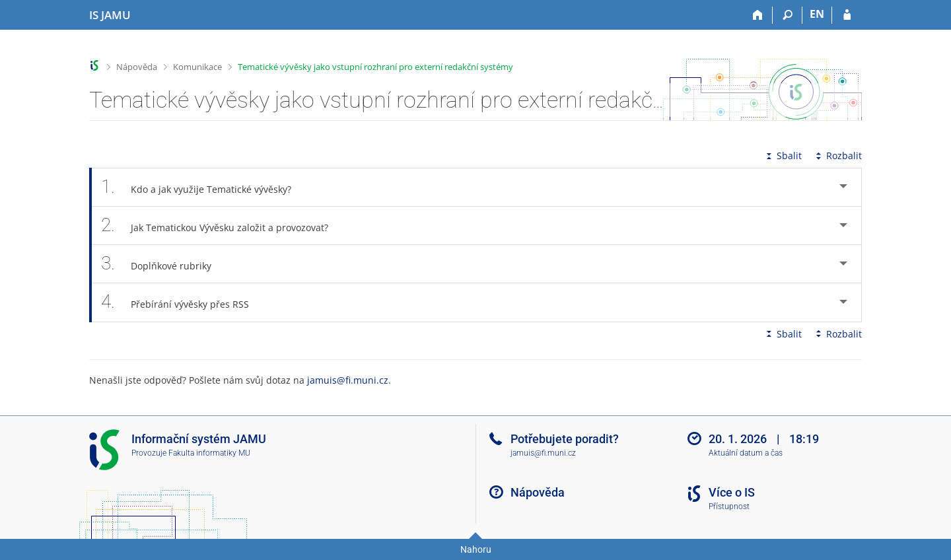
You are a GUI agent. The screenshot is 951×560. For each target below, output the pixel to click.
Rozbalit (837, 156)
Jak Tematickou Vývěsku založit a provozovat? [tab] (222, 226)
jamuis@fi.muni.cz (348, 380)
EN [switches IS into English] (817, 14)
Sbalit (783, 156)
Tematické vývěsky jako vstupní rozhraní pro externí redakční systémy (375, 67)
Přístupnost (729, 507)
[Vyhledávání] (788, 15)
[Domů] (758, 15)
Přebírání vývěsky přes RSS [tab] (182, 302)
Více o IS (732, 492)
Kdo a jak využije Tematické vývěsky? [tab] (203, 187)
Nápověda (137, 67)
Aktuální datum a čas (746, 453)
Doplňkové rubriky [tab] (163, 264)
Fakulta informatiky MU (209, 453)
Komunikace (197, 67)
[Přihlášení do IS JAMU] (847, 15)
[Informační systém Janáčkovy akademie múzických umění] (110, 15)
